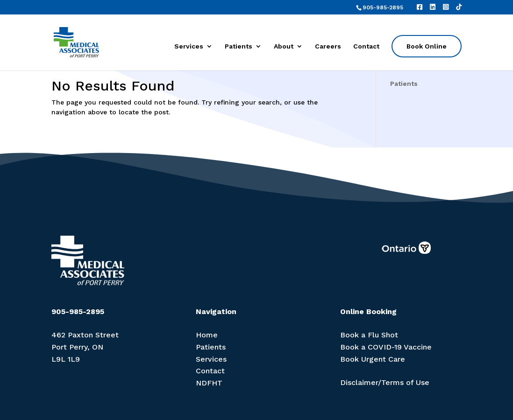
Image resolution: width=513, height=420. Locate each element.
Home (207, 335)
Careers (328, 46)
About (284, 46)
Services (189, 46)
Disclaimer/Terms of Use (385, 382)
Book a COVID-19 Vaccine (386, 347)
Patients (239, 46)
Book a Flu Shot (369, 335)
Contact (366, 46)
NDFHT (209, 383)
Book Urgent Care (373, 359)
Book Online (427, 46)
